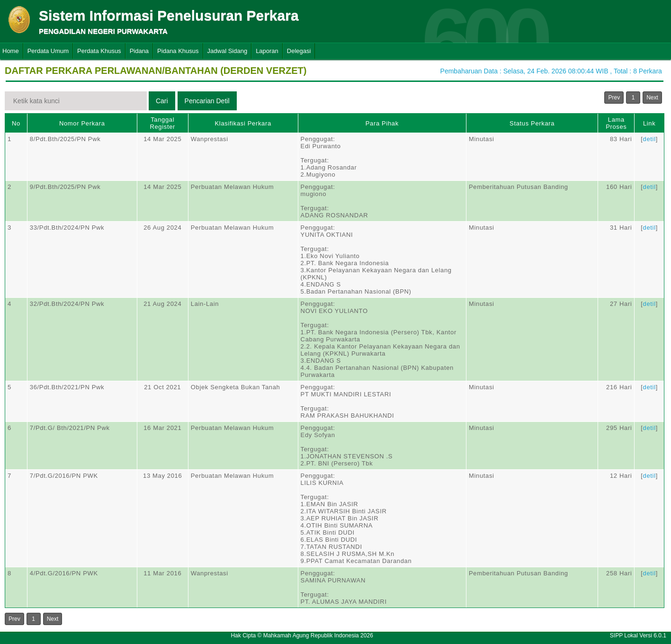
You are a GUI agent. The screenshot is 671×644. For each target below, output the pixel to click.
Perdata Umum (48, 51)
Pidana (139, 51)
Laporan (267, 51)
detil (649, 139)
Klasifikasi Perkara (243, 123)
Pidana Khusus (178, 51)
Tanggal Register (162, 123)
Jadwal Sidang (228, 51)
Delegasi (299, 51)
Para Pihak (382, 123)
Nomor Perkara (82, 123)
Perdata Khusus (99, 51)
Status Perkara (532, 123)
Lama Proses (616, 123)
